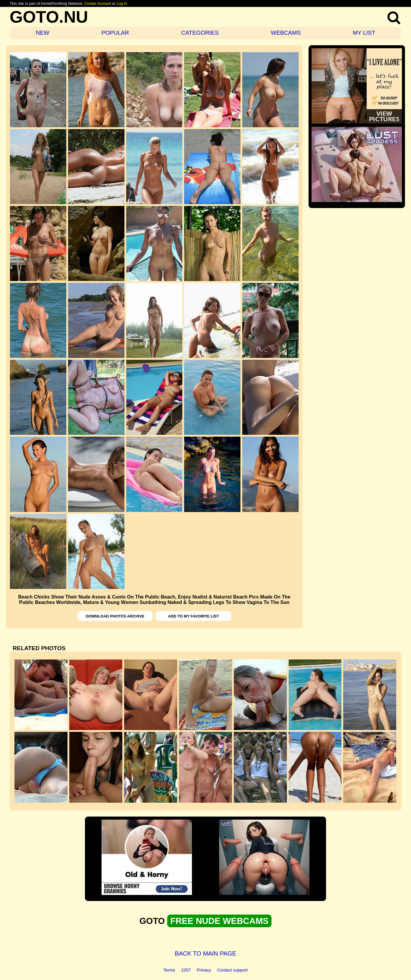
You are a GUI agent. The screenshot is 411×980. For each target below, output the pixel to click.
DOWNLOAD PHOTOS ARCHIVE (115, 616)
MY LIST (364, 33)
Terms (169, 970)
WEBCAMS (286, 33)
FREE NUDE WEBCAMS (219, 921)
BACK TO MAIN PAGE (205, 953)
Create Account (98, 3)
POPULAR (115, 33)
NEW (43, 33)
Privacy (204, 970)
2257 (186, 970)
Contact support (232, 970)
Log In (122, 3)
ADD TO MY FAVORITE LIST (193, 616)
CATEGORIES (200, 33)
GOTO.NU (49, 17)
